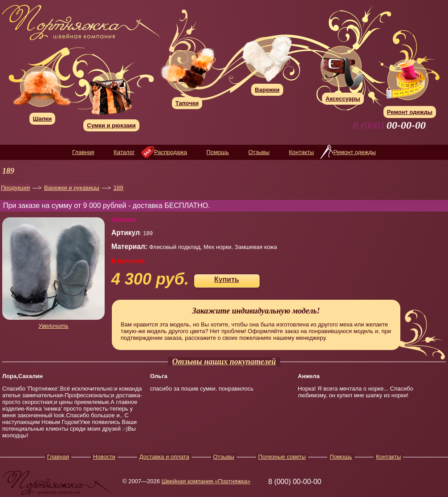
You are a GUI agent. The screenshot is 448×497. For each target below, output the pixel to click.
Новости (104, 457)
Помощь (218, 152)
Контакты (301, 152)
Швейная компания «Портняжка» (206, 481)
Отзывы (259, 152)
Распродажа (171, 152)
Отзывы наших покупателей (224, 362)
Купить (227, 279)
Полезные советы (282, 457)
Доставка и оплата (164, 457)
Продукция (15, 188)
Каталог (124, 152)
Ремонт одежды (354, 152)
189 (118, 188)
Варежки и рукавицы (72, 188)
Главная (83, 152)
